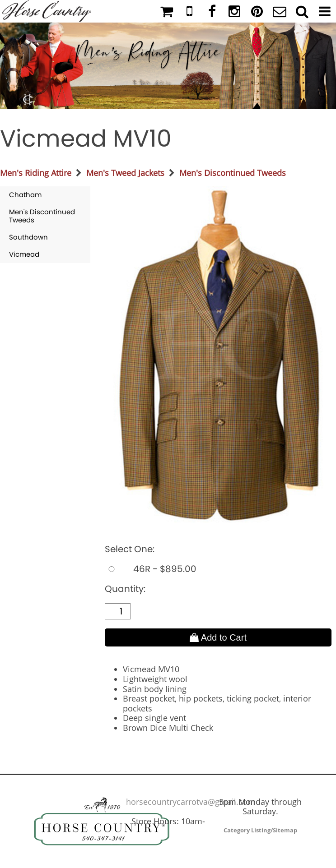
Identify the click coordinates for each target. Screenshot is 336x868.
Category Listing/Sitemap (260, 830)
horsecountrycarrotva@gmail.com (191, 802)
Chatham (25, 195)
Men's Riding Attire (36, 173)
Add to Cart (218, 637)
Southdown (28, 237)
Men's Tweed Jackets (125, 173)
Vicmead (24, 254)
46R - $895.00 (151, 569)
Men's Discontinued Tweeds (233, 173)
